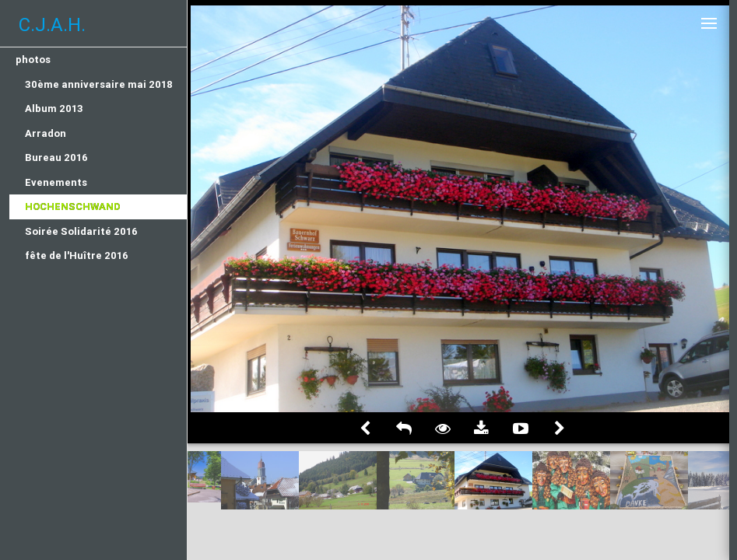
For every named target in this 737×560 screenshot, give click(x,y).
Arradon (46, 133)
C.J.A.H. (52, 24)
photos (33, 59)
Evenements (56, 182)
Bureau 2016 (56, 157)
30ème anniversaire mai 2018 (99, 84)
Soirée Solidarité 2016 (81, 231)
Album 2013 (54, 108)
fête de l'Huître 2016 (77, 255)
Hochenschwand (73, 206)
